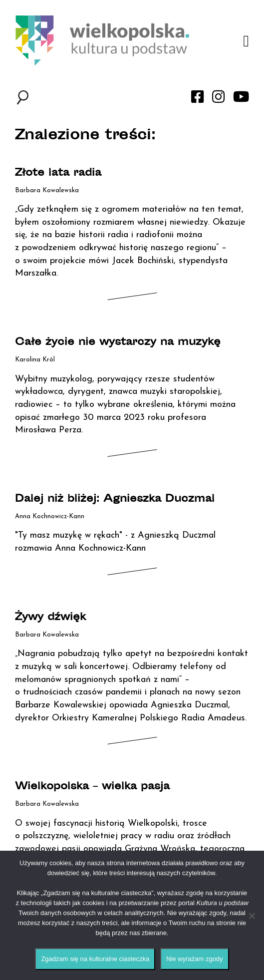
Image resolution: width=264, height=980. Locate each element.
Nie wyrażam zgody (194, 959)
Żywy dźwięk (50, 618)
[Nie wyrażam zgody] (252, 916)
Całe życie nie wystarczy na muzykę (118, 343)
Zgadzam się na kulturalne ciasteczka (95, 959)
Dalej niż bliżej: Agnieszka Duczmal (115, 499)
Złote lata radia (58, 173)
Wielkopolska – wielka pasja (92, 787)
